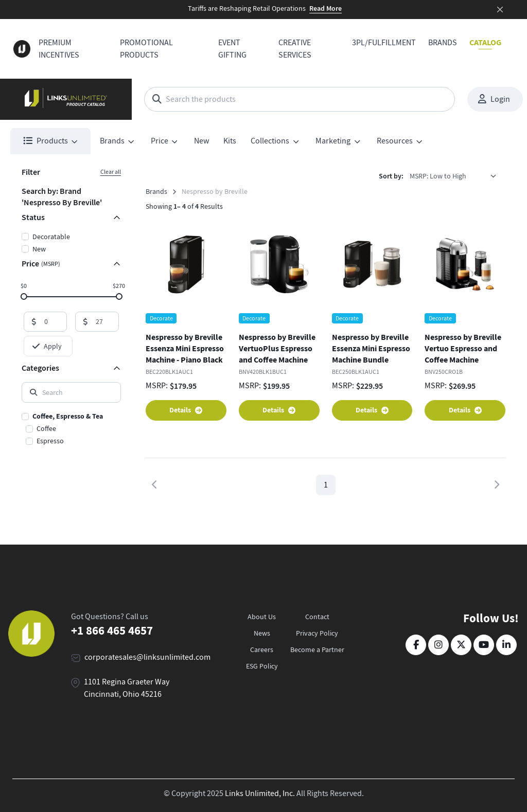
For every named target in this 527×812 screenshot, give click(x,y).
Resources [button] (395, 141)
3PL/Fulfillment (384, 43)
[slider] (23, 296)
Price (41, 264)
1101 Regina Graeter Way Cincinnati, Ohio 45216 (127, 688)
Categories (40, 368)
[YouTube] (484, 645)
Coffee (46, 428)
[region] (71, 429)
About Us (262, 617)
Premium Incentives (59, 49)
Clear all (111, 172)
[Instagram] (438, 645)
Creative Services (295, 49)
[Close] (500, 10)
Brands (443, 43)
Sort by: (391, 176)
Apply (47, 346)
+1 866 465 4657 (112, 630)
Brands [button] (112, 141)
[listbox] (456, 176)
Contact (317, 617)
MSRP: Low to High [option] (438, 176)
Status (33, 217)
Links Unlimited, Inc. (260, 793)
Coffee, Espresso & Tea (68, 416)
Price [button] (160, 141)
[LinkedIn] (506, 645)
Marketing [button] (333, 141)
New (201, 141)
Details (186, 410)
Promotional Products (146, 49)
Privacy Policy (317, 633)
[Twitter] (461, 645)
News (262, 633)
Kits (230, 141)
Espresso (50, 441)
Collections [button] (270, 141)
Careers (262, 649)
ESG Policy (262, 666)
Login (494, 99)
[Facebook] (416, 645)
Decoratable (51, 237)
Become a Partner (317, 649)
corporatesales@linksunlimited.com (147, 657)
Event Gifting (232, 49)
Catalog (485, 42)
